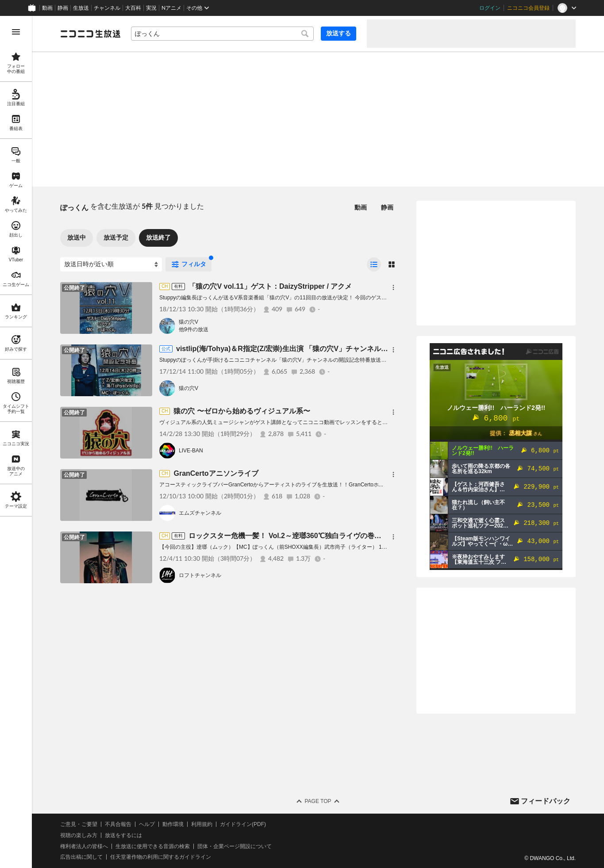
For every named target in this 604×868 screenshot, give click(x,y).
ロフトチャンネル (200, 575)
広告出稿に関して (81, 857)
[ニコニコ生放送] (90, 34)
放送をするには (123, 835)
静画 (63, 8)
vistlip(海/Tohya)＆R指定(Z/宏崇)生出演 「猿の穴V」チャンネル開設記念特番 (300, 349)
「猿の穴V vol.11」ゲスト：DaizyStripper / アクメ (270, 286)
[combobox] (222, 34)
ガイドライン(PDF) (243, 824)
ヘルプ (147, 824)
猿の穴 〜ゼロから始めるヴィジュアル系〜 (242, 411)
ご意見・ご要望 (79, 824)
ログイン (490, 8)
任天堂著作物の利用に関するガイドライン (161, 857)
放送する (339, 33)
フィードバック (546, 801)
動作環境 (173, 824)
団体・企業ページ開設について (235, 846)
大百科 (133, 8)
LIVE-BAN (191, 451)
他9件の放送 (194, 329)
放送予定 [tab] (116, 237)
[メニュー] (393, 287)
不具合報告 (118, 824)
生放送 (81, 8)
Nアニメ (171, 8)
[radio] (374, 264)
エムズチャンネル (200, 513)
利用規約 (202, 824)
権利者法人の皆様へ (84, 846)
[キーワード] (222, 34)
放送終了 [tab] (158, 237)
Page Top (318, 801)
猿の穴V (189, 322)
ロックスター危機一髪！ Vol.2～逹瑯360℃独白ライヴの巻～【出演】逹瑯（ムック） (324, 536)
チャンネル (107, 8)
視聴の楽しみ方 (79, 835)
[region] (16, 442)
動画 (47, 8)
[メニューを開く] (16, 32)
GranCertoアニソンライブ (216, 473)
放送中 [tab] (77, 237)
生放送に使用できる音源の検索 (153, 846)
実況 (151, 8)
